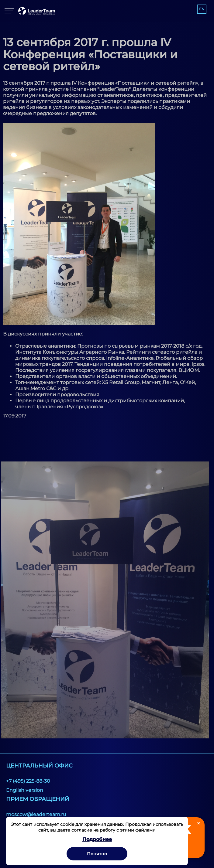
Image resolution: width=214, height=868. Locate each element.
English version (25, 790)
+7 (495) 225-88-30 (28, 781)
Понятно (97, 854)
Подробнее (97, 839)
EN (202, 9)
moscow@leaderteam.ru (36, 814)
